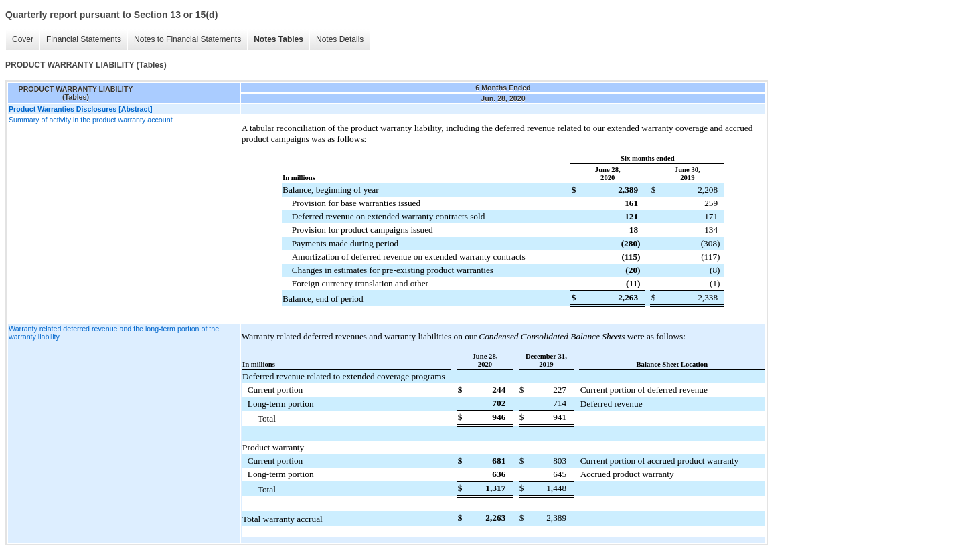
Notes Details (340, 39)
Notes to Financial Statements (187, 39)
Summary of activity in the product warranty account (91, 120)
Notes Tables (278, 39)
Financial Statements (84, 39)
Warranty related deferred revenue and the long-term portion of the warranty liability (114, 333)
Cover (23, 39)
